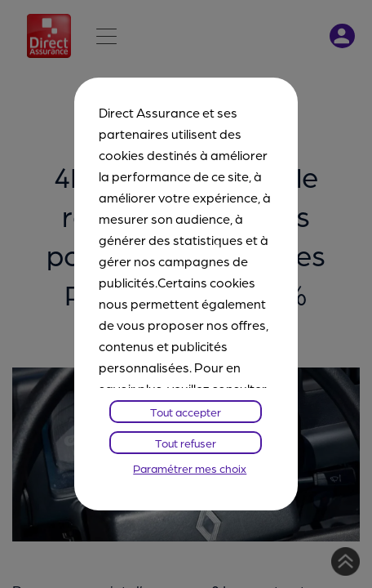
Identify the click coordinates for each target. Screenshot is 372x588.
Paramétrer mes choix (190, 468)
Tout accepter (186, 412)
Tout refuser (186, 443)
